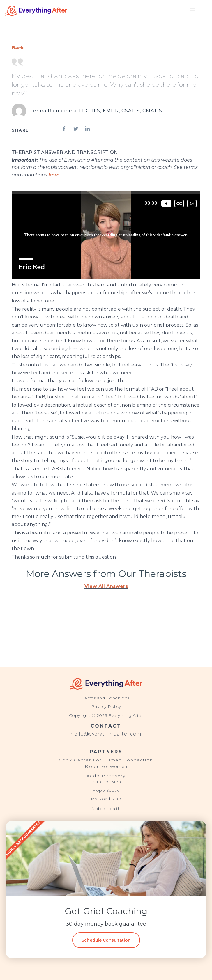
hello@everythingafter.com (106, 734)
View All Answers (106, 586)
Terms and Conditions (106, 698)
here (54, 175)
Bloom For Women (106, 766)
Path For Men (106, 782)
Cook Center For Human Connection (106, 760)
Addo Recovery (106, 776)
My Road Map (106, 799)
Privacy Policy (106, 706)
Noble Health (106, 809)
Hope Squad (106, 790)
